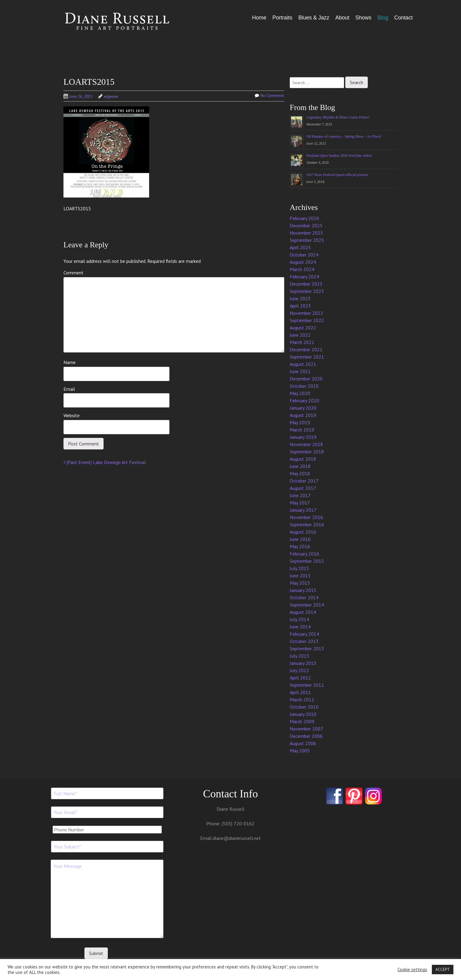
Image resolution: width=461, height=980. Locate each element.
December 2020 (306, 379)
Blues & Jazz (314, 18)
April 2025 (300, 247)
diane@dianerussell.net (237, 838)
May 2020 (300, 393)
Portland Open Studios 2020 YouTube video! (339, 156)
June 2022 (300, 335)
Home (259, 18)
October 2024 (304, 255)
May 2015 (300, 583)
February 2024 (304, 277)
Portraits (282, 18)
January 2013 (303, 663)
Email (69, 389)
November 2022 (306, 313)
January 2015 (303, 590)
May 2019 (300, 422)
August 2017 (303, 488)
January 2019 (303, 437)
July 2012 (299, 670)
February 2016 (304, 554)
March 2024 (302, 269)
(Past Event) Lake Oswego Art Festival (105, 462)
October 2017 (304, 481)
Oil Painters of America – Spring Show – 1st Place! (344, 136)
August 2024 (303, 262)
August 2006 (303, 743)
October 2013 (304, 641)
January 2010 (303, 714)
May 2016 (300, 546)
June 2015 (300, 576)
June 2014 (300, 627)
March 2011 (302, 700)
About (342, 18)
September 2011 (307, 685)
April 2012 (300, 678)
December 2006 (306, 736)
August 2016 (303, 532)
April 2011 (300, 692)
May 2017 (300, 503)
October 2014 (304, 597)
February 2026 (304, 218)
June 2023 (300, 298)
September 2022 (307, 320)
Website (72, 415)
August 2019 (303, 415)
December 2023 (306, 284)
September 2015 (307, 561)
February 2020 (304, 401)
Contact (403, 18)
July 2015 (299, 568)
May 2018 (300, 473)
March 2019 (302, 430)
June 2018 (300, 466)
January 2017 (303, 510)
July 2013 (299, 656)
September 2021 (307, 357)
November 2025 (306, 233)
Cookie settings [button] (412, 970)
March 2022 (302, 342)
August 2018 (303, 459)
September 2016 (307, 524)
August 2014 (303, 612)
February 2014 (304, 634)
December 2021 (306, 349)
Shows (363, 18)
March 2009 (302, 721)
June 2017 (300, 495)
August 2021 (303, 364)
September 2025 (307, 240)
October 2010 (304, 707)
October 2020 (304, 386)
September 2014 (307, 605)
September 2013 (307, 648)
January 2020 (303, 408)
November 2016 (306, 517)
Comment (75, 273)
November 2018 (306, 444)
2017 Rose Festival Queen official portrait (337, 175)
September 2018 (307, 452)
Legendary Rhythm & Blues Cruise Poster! (338, 117)
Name (70, 362)
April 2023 (300, 306)
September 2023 (307, 291)
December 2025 (306, 225)
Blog (383, 18)
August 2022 (303, 328)
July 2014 (299, 619)
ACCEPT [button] (443, 970)
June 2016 (300, 539)
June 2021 (300, 371)
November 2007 (306, 729)
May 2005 (300, 751)
